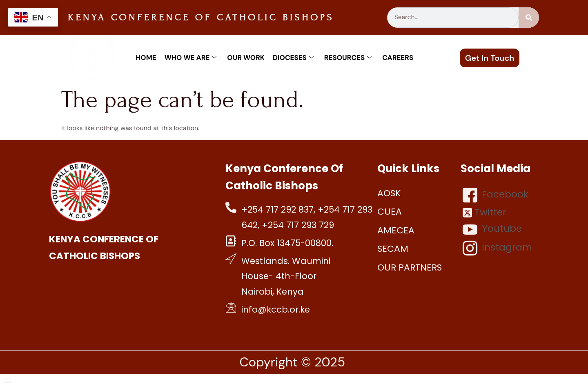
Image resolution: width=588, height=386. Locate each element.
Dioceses (293, 58)
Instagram (497, 248)
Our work (246, 58)
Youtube (492, 229)
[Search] (529, 18)
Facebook (496, 195)
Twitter (484, 212)
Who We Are (191, 58)
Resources (348, 58)
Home (146, 58)
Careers (398, 58)
